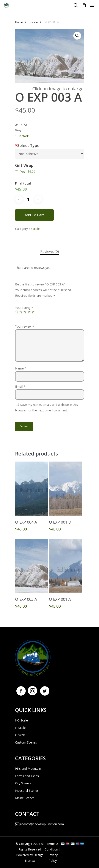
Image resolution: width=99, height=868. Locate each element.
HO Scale (21, 720)
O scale (33, 22)
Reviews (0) (50, 251)
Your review (25, 326)
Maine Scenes (25, 798)
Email (20, 386)
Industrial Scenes (27, 791)
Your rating (24, 308)
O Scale (20, 735)
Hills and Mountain (28, 768)
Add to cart (34, 215)
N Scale (20, 728)
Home (19, 22)
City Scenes (23, 783)
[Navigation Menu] (93, 5)
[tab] (50, 252)
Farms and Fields (27, 776)
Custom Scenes (26, 742)
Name (21, 368)
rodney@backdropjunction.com (39, 824)
